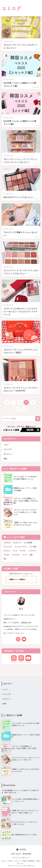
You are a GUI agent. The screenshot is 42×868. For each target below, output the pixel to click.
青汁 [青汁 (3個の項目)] (5, 559)
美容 (5, 459)
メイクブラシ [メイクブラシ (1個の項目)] (16, 555)
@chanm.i (15, 626)
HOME (21, 849)
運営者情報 (27, 854)
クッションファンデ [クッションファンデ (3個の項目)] (21, 547)
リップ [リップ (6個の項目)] (25, 555)
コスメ (37, 49)
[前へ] (7, 402)
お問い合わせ (16, 854)
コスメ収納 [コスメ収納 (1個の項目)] (33, 547)
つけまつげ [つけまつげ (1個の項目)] (7, 543)
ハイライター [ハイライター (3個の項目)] (32, 551)
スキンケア (36, 87)
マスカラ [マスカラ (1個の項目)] (6, 555)
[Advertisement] (31, 8)
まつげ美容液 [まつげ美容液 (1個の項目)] (28, 543)
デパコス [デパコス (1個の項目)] (23, 551)
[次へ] (24, 409)
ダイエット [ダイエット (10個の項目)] (7, 551)
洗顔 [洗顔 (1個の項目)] (31, 555)
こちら (30, 574)
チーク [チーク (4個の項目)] (15, 551)
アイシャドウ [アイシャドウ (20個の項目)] (8, 547)
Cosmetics (14, 662)
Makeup (21, 662)
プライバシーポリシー (21, 858)
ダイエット (8, 454)
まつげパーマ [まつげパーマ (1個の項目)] (17, 543)
